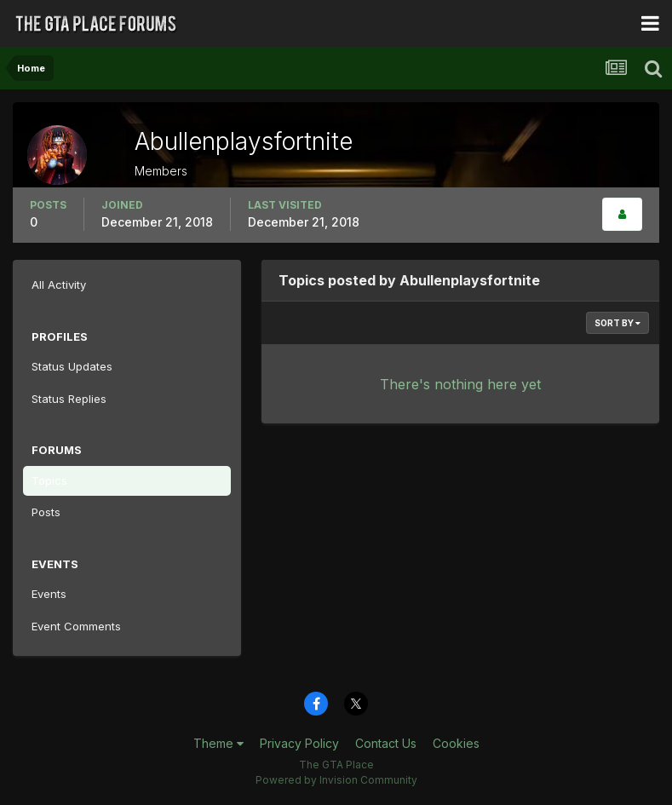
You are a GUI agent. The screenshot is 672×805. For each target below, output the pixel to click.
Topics (49, 480)
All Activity (59, 285)
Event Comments (76, 626)
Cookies (456, 743)
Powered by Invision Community (336, 780)
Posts (46, 512)
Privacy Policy (299, 743)
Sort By (617, 323)
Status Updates (72, 366)
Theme (218, 743)
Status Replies (69, 399)
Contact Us (386, 743)
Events (49, 594)
